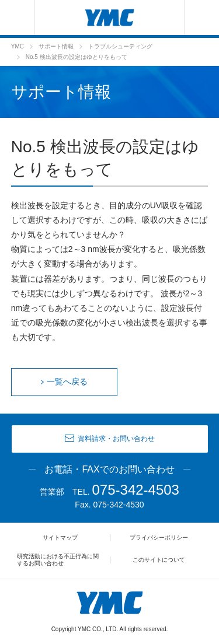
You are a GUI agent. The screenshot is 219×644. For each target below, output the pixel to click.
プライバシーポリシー (159, 538)
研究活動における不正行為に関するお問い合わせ (58, 560)
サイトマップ (60, 538)
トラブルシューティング (120, 46)
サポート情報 (56, 46)
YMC (18, 46)
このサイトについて (159, 560)
